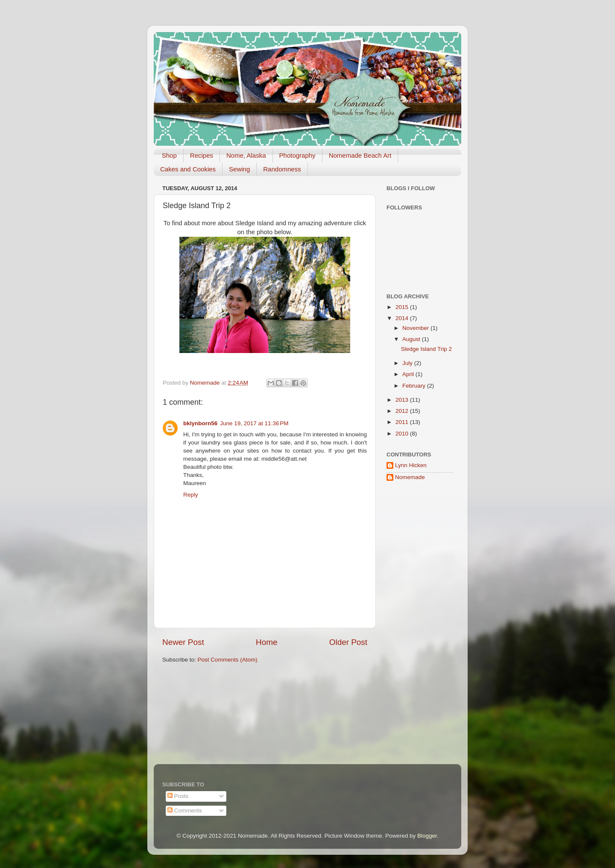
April (409, 374)
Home (266, 642)
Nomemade (410, 477)
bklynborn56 (200, 423)
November (416, 328)
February (415, 386)
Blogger (427, 836)
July (408, 363)
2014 (403, 318)
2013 (403, 400)
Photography (297, 155)
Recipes (202, 155)
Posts (178, 796)
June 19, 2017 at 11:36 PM (254, 423)
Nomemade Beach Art (360, 155)
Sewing (239, 169)
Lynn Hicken (411, 465)
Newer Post (183, 642)
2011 (403, 422)
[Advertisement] (412, 625)
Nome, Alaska (246, 155)
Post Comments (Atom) (228, 660)
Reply (191, 495)
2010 (403, 434)
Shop (169, 155)
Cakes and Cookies (188, 169)
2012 (403, 411)
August (412, 339)
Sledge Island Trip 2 (426, 349)
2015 (403, 307)
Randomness (282, 169)
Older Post (348, 642)
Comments (185, 811)
